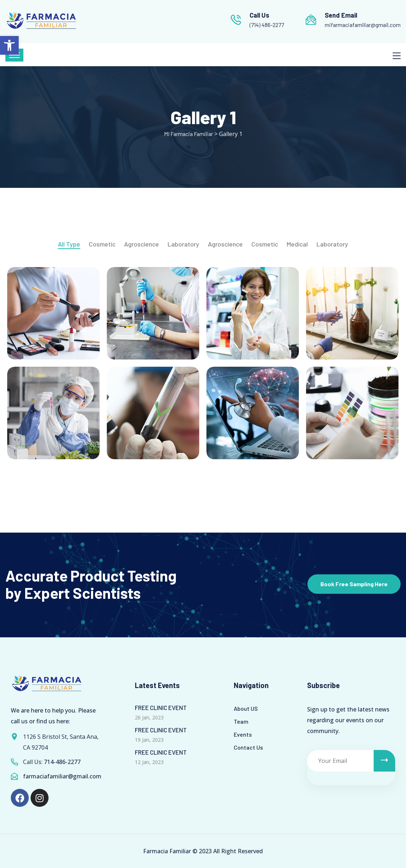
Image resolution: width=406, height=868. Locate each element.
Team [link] (241, 721)
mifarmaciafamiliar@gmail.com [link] (363, 25)
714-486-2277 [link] (62, 762)
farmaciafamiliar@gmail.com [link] (62, 776)
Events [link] (243, 734)
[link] (9, 45)
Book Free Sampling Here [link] (354, 584)
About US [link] (246, 708)
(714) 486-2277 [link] (267, 25)
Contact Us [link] (248, 747)
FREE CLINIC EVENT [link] (161, 707)
